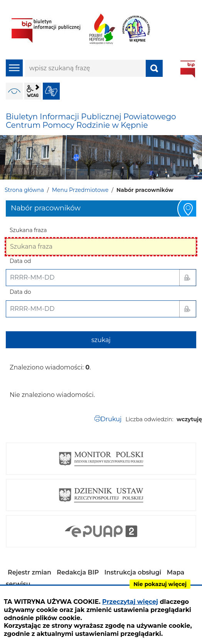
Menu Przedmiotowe (80, 190)
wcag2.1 (33, 91)
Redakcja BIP (78, 572)
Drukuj (111, 419)
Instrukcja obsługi (133, 572)
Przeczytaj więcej (130, 602)
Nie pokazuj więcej (160, 584)
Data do (20, 292)
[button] (188, 278)
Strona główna (24, 190)
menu (14, 68)
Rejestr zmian (29, 572)
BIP (188, 69)
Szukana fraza (28, 230)
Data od (20, 261)
